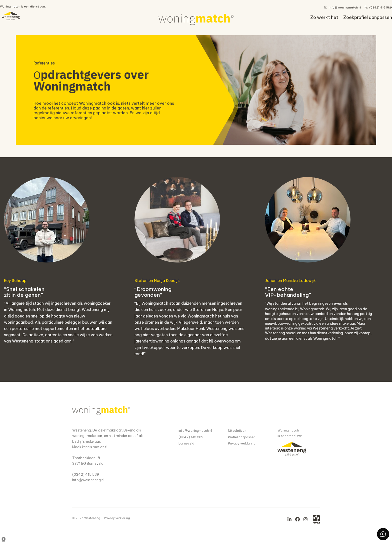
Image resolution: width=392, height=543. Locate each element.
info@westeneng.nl (88, 480)
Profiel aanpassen (242, 437)
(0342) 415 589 (86, 474)
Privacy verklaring (242, 443)
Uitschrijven (237, 430)
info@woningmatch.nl (195, 430)
